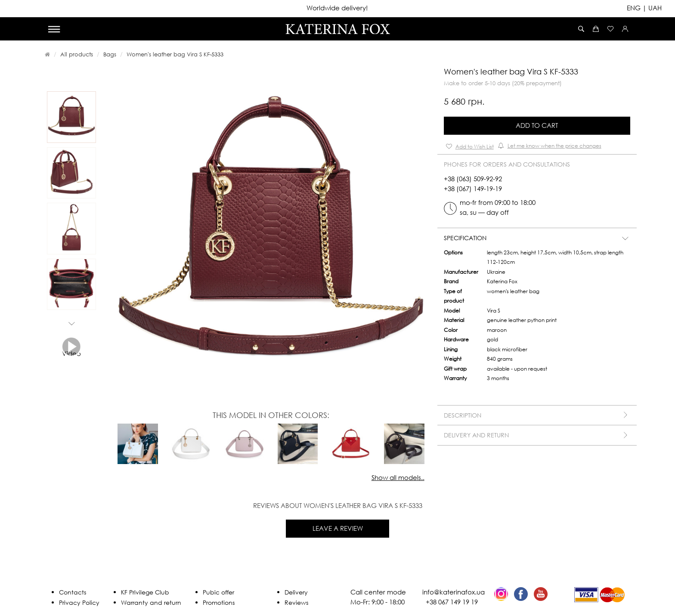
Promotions (219, 602)
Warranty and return (151, 602)
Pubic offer (218, 592)
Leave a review (338, 528)
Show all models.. (398, 477)
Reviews (296, 602)
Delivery (296, 592)
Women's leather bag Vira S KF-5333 (175, 54)
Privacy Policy (79, 602)
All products (77, 54)
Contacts (73, 592)
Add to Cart (537, 125)
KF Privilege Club (145, 592)
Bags (110, 54)
